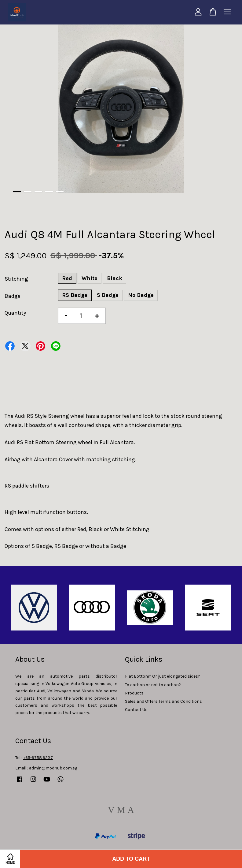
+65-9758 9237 (38, 758)
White (90, 278)
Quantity (15, 313)
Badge (13, 296)
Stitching (16, 279)
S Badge (108, 295)
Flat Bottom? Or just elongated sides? (163, 676)
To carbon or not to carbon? (153, 685)
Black (115, 278)
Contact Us (136, 710)
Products (134, 693)
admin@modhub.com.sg (53, 768)
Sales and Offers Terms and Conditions (163, 701)
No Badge (141, 295)
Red (67, 278)
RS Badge (75, 295)
